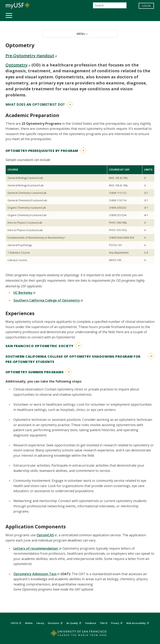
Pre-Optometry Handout (31, 56)
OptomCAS (47, 535)
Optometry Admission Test (37, 574)
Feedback (91, 623)
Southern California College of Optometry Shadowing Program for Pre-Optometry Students (73, 359)
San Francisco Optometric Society (39, 346)
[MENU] (80, 33)
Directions (56, 623)
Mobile (29, 623)
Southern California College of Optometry (48, 300)
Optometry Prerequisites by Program (42, 151)
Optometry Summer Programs (35, 372)
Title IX (104, 623)
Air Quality (74, 623)
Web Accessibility (138, 623)
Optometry (18, 65)
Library (40, 623)
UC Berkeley (24, 293)
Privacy (117, 623)
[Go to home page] (80, 634)
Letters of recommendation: (37, 548)
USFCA (16, 623)
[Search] (110, 5)
